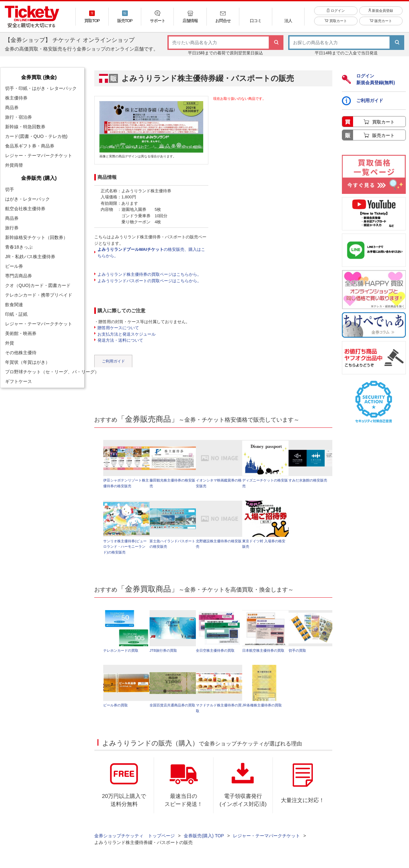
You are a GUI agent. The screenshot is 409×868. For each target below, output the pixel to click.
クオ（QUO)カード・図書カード (38, 285)
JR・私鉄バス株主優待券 (30, 257)
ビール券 (14, 266)
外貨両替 (14, 165)
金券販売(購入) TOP (204, 839)
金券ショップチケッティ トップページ (135, 839)
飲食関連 (14, 305)
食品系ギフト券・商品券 (30, 146)
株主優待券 (16, 98)
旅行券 (12, 228)
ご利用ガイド (113, 361)
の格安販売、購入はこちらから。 (151, 253)
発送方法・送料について (120, 340)
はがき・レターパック (27, 199)
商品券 (12, 108)
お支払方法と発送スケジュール (127, 334)
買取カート (336, 23)
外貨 (10, 343)
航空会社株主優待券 (25, 209)
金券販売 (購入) (39, 178)
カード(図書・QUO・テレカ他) (36, 136)
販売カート (381, 23)
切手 (10, 189)
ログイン (336, 12)
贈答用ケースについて (118, 328)
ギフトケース (19, 381)
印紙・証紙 (16, 314)
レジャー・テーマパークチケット (39, 155)
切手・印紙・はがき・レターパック (41, 88)
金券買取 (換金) (39, 77)
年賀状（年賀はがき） (27, 362)
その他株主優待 (21, 353)
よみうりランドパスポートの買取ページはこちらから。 (149, 281)
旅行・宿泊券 (19, 117)
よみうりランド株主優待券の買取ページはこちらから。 (149, 274)
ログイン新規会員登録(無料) (368, 79)
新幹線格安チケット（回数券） (36, 237)
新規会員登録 (381, 12)
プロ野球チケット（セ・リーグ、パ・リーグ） (45, 372)
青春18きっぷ (19, 247)
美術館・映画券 (21, 333)
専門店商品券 (19, 276)
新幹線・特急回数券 (25, 127)
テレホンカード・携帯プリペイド (39, 295)
